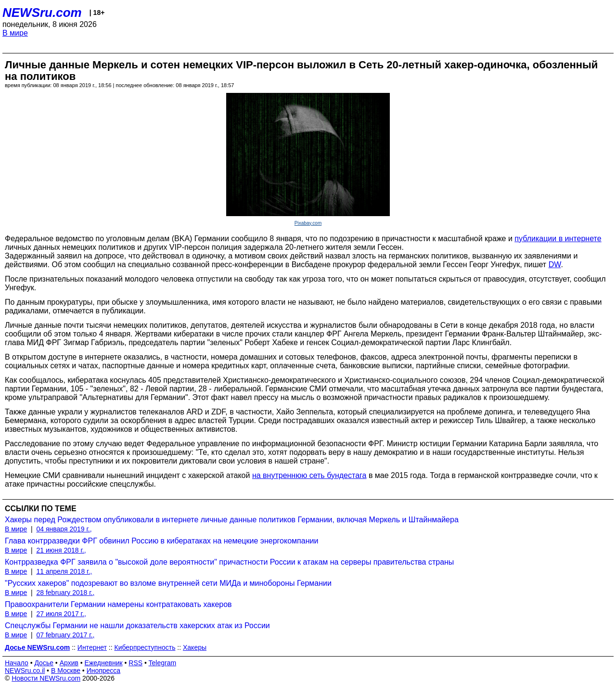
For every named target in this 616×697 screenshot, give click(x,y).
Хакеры (195, 647)
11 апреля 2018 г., (64, 571)
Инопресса (104, 671)
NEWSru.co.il (25, 671)
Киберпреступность (145, 647)
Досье (44, 663)
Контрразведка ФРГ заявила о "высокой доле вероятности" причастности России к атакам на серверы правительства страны (229, 562)
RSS (135, 663)
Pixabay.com (308, 223)
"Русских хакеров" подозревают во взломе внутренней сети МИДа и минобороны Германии (168, 583)
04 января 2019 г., (64, 529)
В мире (15, 33)
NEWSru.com (42, 13)
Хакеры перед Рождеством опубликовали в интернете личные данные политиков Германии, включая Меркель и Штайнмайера (232, 520)
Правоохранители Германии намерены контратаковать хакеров (118, 604)
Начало (17, 663)
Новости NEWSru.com (46, 678)
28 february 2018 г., (65, 593)
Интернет (92, 647)
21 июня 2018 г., (61, 550)
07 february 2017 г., (65, 635)
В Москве (66, 671)
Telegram (163, 663)
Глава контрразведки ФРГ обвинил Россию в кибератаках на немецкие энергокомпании (161, 541)
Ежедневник (104, 663)
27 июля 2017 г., (61, 614)
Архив (69, 663)
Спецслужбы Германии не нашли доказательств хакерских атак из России (137, 626)
